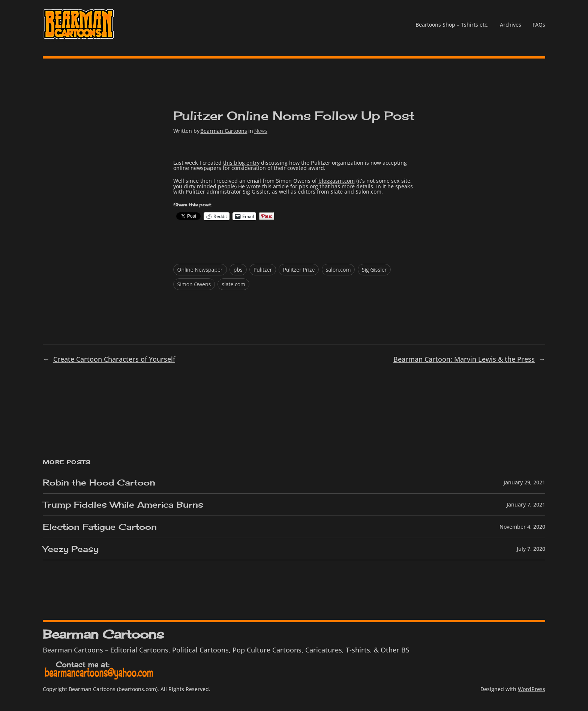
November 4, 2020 (522, 527)
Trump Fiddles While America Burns (123, 505)
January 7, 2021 (526, 504)
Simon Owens (194, 284)
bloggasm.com (337, 181)
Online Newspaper (200, 270)
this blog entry (241, 163)
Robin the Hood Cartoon (99, 483)
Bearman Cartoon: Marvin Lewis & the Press (464, 359)
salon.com (338, 270)
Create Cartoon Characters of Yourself (114, 359)
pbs (238, 270)
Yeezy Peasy (71, 549)
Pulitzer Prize (299, 270)
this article (276, 186)
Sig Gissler (374, 270)
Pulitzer (263, 270)
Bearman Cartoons (224, 131)
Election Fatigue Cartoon (100, 527)
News (261, 131)
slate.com (233, 284)
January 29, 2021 (524, 482)
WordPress (532, 689)
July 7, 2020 (531, 549)
